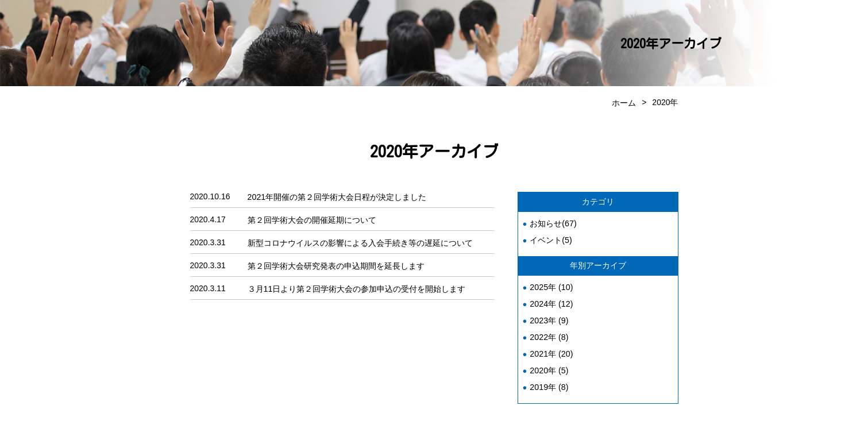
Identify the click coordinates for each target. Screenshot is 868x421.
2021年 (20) (551, 349)
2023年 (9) (549, 317)
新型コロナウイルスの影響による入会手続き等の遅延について (360, 241)
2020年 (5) (549, 365)
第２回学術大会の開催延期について (312, 218)
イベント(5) (551, 238)
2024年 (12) (551, 301)
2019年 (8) (549, 381)
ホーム (624, 102)
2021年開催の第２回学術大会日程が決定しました (337, 196)
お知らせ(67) (553, 222)
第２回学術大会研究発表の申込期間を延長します (336, 263)
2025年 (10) (551, 285)
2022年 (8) (549, 333)
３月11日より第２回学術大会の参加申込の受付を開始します (357, 285)
